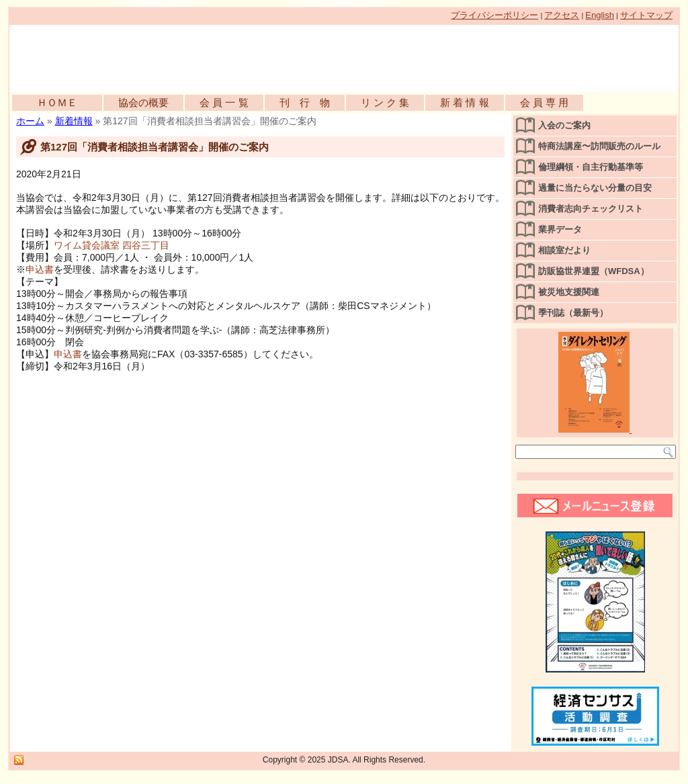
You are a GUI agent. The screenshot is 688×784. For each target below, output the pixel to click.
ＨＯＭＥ (57, 102)
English (600, 15)
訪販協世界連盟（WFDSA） (594, 271)
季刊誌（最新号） (573, 313)
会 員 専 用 (545, 102)
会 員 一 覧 (224, 102)
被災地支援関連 (569, 292)
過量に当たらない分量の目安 (595, 188)
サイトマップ (646, 15)
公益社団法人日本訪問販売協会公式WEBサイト (164, 55)
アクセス (562, 15)
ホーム (30, 121)
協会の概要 (143, 102)
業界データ (560, 229)
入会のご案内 (564, 125)
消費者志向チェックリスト (591, 209)
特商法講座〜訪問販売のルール (599, 146)
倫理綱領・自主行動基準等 (591, 167)
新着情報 (74, 121)
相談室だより (564, 250)
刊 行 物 (305, 102)
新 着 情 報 (465, 102)
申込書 (40, 269)
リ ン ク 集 (385, 102)
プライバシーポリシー (494, 15)
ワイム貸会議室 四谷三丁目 (112, 245)
